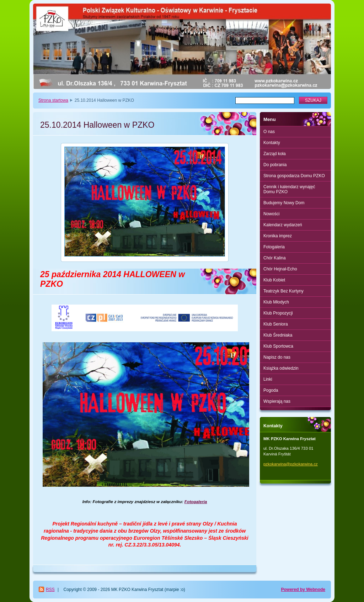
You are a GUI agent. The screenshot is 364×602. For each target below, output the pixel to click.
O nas (269, 132)
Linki (268, 379)
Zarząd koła (275, 154)
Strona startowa (53, 100)
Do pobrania (275, 165)
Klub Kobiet (274, 280)
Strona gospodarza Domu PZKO (294, 176)
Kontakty (272, 143)
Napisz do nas (277, 357)
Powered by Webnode (303, 590)
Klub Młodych (276, 302)
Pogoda (271, 390)
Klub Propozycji (278, 313)
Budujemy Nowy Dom (284, 203)
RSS (50, 590)
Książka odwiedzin (281, 368)
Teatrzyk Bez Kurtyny (283, 291)
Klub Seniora (276, 324)
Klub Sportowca (278, 346)
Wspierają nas (277, 401)
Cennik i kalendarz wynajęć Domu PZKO (289, 189)
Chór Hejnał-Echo (280, 269)
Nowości (271, 214)
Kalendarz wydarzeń (283, 225)
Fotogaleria (274, 247)
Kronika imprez (278, 236)
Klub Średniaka (278, 335)
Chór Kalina (275, 258)
